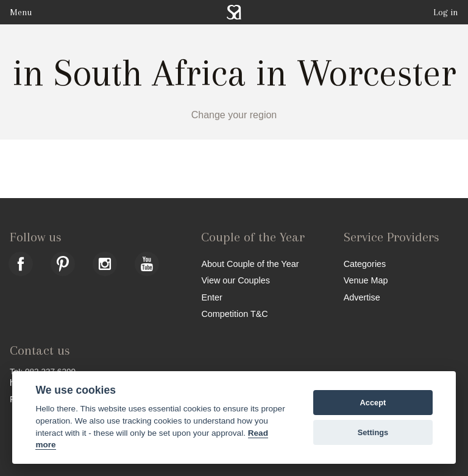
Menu (21, 12)
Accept (373, 403)
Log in (446, 12)
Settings (373, 432)
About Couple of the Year (250, 264)
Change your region (234, 115)
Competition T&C (234, 314)
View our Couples (236, 280)
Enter (211, 297)
